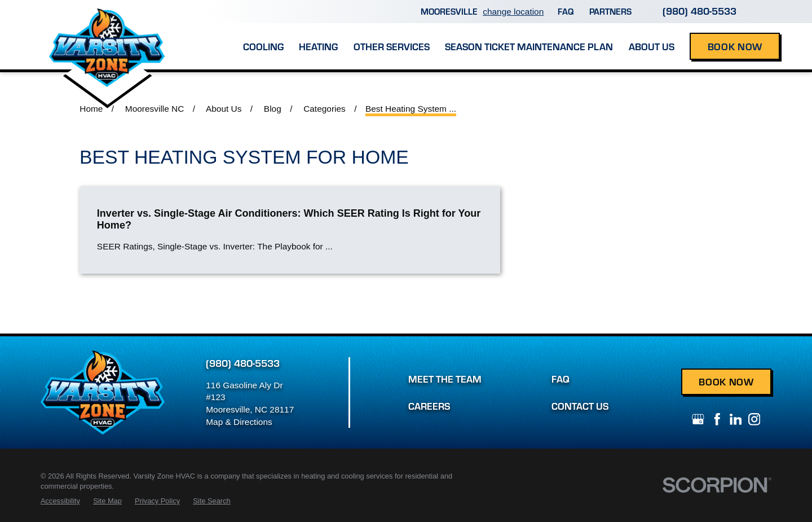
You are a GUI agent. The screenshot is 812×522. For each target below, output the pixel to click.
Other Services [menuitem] (392, 46)
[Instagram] (754, 419)
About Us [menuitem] (652, 46)
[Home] (107, 35)
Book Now (735, 46)
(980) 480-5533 (700, 11)
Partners (610, 11)
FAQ (566, 11)
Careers (429, 406)
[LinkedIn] (736, 419)
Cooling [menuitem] (263, 46)
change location (513, 12)
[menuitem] (60, 501)
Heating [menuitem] (318, 46)
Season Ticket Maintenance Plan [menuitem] (529, 46)
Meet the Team (445, 379)
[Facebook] (717, 419)
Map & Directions (239, 422)
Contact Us (580, 406)
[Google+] (698, 419)
